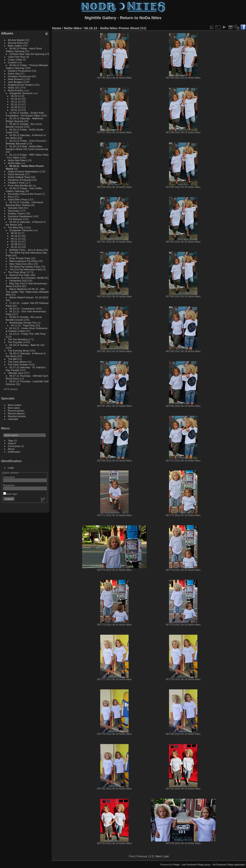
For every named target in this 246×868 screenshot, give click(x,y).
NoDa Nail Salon (17, 160)
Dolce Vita (14, 73)
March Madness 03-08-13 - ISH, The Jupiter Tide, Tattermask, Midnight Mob (27, 292)
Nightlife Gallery (100, 18)
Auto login (10, 494)
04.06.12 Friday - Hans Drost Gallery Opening (24, 50)
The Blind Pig (15, 227)
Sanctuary (14, 211)
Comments (14, 446)
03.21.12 (16, 104)
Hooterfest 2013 (18, 281)
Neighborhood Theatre (21, 85)
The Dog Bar (15, 342)
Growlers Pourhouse (19, 76)
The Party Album (17, 362)
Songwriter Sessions (21, 93)
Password (9, 485)
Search (12, 443)
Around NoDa (16, 43)
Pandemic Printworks (20, 180)
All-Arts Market (16, 40)
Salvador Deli (15, 208)
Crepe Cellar (15, 60)
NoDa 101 (14, 87)
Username (9, 477)
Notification (14, 452)
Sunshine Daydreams (20, 216)
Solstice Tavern (17, 213)
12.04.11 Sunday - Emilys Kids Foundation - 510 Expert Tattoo (25, 114)
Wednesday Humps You (23, 323)
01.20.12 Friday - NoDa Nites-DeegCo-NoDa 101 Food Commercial (27, 148)
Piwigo (176, 865)
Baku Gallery (15, 46)
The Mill (12, 359)
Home (57, 28)
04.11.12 (16, 101)
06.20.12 (16, 96)
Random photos (17, 416)
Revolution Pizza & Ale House (25, 194)
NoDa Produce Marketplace (24, 171)
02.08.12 (16, 107)
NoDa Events (15, 90)
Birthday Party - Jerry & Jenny (26, 250)
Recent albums (16, 413)
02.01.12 (16, 110)
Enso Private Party (20, 258)
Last (166, 856)
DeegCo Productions (20, 71)
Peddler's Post (16, 183)
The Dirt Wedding (18, 339)
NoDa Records (16, 174)
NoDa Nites (14, 163)
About (11, 449)
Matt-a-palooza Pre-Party (24, 261)
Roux (11, 197)
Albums (7, 33)
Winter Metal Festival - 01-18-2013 (29, 297)
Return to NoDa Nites (141, 18)
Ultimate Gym (16, 373)
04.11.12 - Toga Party (23, 325)
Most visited (15, 405)
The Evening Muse (18, 350)
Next (158, 856)
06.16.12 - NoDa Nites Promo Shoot (112, 28)
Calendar (13, 419)
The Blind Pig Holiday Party (25, 267)
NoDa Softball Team (19, 177)
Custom (12, 62)
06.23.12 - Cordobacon (22, 309)
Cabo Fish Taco (17, 57)
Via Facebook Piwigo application (229, 865)
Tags (11, 440)
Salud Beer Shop (18, 199)
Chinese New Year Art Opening (27, 54)
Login (11, 468)
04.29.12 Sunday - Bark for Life (27, 345)
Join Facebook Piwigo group (196, 865)
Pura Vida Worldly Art (20, 185)
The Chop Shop (17, 272)
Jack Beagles (15, 82)
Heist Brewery (16, 79)
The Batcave (15, 219)
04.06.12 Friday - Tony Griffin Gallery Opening (24, 190)
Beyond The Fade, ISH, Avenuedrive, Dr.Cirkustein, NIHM (25, 276)
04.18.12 (16, 99)
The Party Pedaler (18, 364)
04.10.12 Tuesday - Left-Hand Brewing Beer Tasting (24, 204)
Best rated (14, 408)
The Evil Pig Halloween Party (26, 269)
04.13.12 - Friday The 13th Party (28, 334)
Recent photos (16, 411)
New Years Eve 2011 (21, 264)
